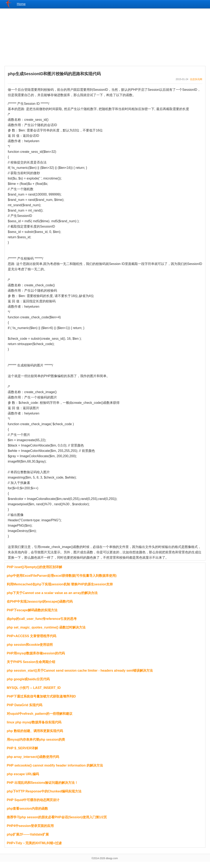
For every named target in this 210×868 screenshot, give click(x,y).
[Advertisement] (105, 37)
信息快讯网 (196, 79)
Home (21, 4)
